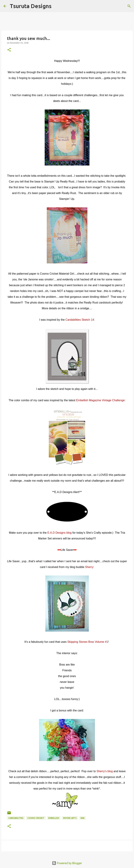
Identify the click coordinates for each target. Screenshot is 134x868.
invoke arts (70, 818)
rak (83, 818)
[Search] (56, 6)
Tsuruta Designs (31, 6)
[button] (9, 50)
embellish (54, 818)
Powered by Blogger (67, 863)
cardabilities (16, 818)
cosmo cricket (36, 818)
